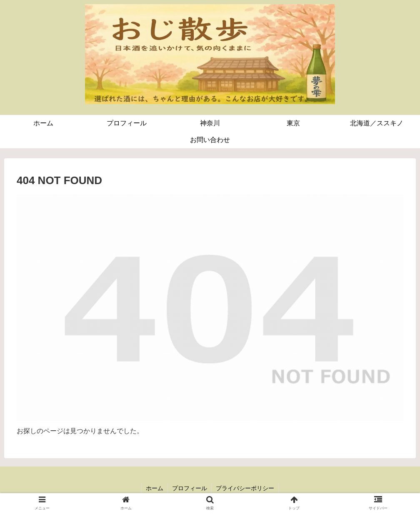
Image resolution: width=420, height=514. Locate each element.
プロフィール (190, 488)
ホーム (155, 488)
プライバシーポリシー (245, 488)
